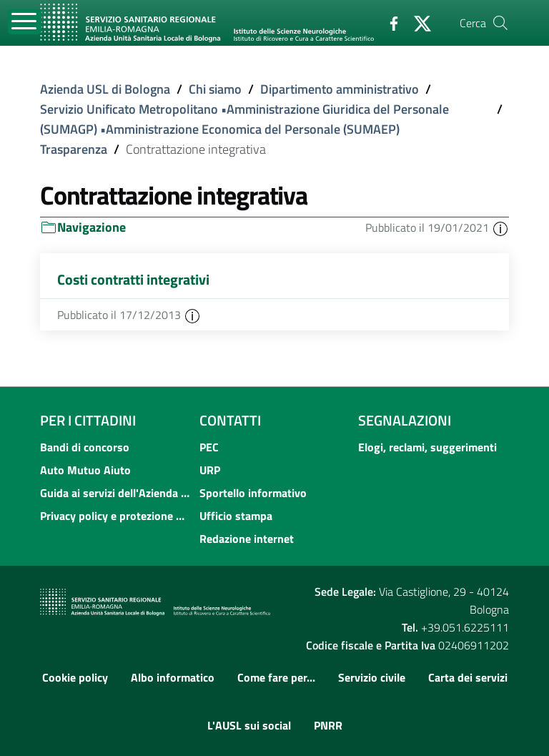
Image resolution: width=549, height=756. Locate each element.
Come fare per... (276, 677)
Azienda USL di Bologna (105, 89)
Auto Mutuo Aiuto (85, 470)
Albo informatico (173, 677)
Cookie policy (75, 677)
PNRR (328, 725)
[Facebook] (388, 22)
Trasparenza (74, 149)
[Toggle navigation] (25, 22)
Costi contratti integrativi (133, 279)
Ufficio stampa (236, 516)
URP (210, 470)
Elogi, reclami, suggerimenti (427, 447)
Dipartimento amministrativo (340, 89)
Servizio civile (372, 677)
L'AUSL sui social (249, 725)
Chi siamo (215, 89)
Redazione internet (247, 539)
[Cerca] (500, 23)
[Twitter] (417, 22)
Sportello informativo (253, 493)
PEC (209, 447)
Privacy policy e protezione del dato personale (115, 516)
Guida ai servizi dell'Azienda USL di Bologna (115, 493)
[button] (500, 227)
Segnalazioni (405, 420)
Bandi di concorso (85, 447)
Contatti (230, 420)
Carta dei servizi (468, 677)
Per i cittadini (88, 420)
